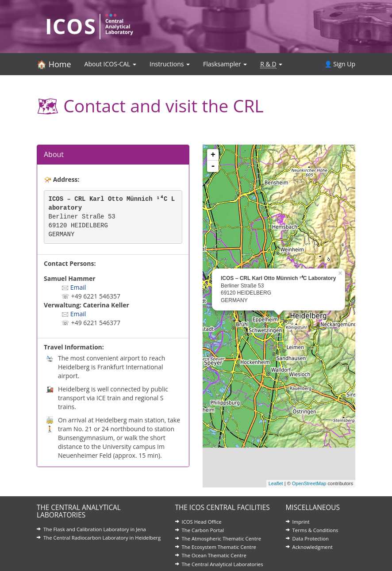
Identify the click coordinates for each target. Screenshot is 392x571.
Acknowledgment (313, 547)
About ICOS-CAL (110, 64)
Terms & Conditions (315, 530)
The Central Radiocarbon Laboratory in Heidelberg (102, 538)
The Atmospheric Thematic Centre (222, 538)
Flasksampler (225, 64)
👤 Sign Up (340, 64)
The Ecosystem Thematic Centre (219, 547)
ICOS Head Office (202, 522)
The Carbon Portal (203, 530)
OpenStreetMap (309, 483)
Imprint (301, 522)
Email (78, 287)
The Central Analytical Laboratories (223, 564)
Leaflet (276, 483)
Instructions (170, 64)
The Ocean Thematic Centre (214, 555)
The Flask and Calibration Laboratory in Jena (95, 529)
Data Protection (311, 538)
